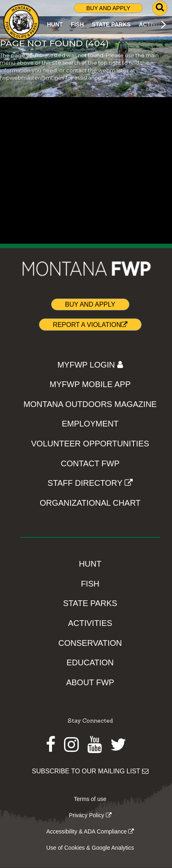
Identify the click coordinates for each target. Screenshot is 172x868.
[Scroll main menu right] (163, 24)
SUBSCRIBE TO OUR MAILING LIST (90, 771)
